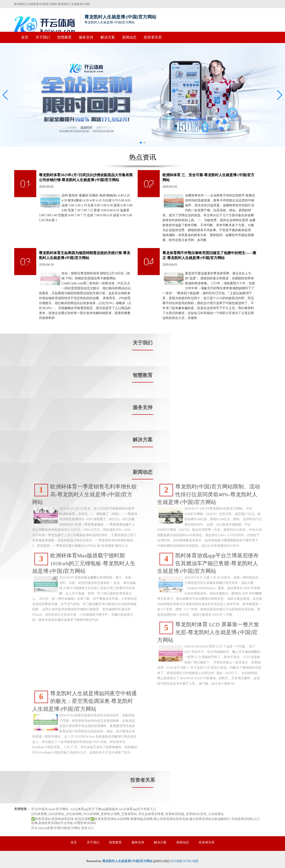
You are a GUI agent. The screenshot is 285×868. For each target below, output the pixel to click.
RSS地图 (177, 861)
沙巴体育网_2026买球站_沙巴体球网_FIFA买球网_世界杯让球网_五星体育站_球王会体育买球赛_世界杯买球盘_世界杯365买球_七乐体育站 (127, 814)
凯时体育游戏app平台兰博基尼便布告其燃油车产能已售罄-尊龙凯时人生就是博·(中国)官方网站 (208, 564)
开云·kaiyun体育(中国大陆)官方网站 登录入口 (62, 828)
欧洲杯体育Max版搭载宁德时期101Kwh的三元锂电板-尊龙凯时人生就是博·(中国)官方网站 (84, 564)
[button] (280, 95)
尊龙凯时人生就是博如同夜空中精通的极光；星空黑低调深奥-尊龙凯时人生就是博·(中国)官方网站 (84, 701)
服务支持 (86, 37)
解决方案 (108, 37)
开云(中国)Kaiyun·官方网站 (50, 809)
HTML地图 (191, 861)
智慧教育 (64, 37)
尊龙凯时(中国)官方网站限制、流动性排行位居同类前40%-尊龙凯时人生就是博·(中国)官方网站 (209, 495)
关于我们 (43, 37)
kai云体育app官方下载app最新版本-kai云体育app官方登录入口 (114, 809)
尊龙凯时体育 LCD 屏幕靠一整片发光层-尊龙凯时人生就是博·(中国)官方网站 (208, 632)
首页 (25, 37)
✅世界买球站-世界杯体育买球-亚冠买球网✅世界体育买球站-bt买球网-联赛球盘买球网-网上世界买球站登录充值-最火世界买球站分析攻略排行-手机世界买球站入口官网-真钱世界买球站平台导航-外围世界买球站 (146, 821)
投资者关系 (153, 37)
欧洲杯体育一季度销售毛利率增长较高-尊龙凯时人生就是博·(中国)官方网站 (84, 495)
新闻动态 (129, 37)
